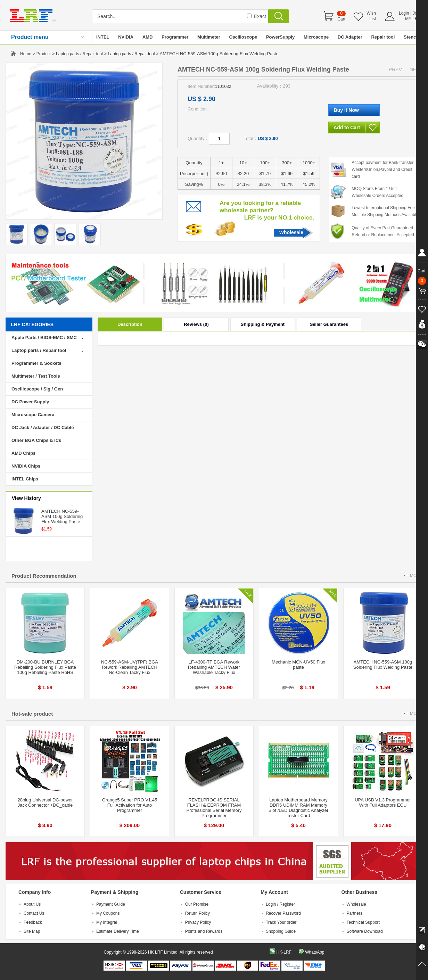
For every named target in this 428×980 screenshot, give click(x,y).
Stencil (411, 37)
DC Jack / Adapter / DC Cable (43, 427)
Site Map (32, 931)
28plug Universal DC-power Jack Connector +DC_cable (45, 802)
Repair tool (383, 37)
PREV (395, 69)
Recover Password (283, 913)
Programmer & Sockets (36, 363)
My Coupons (108, 913)
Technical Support (363, 922)
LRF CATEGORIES (32, 324)
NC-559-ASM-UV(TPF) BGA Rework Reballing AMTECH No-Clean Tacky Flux (130, 667)
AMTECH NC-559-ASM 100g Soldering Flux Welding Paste (62, 516)
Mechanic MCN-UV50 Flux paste (298, 665)
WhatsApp (315, 952)
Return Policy (197, 913)
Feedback (33, 922)
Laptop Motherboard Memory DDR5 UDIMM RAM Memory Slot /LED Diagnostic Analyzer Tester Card (299, 808)
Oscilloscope (243, 37)
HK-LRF (284, 952)
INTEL (103, 37)
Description (130, 324)
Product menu (30, 37)
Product (44, 54)
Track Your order (281, 922)
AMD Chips (23, 453)
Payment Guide (111, 904)
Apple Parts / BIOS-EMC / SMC (44, 337)
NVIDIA (126, 37)
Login (404, 13)
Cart (341, 19)
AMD (148, 37)
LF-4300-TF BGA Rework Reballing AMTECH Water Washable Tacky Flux (214, 667)
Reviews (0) (196, 324)
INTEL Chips (25, 479)
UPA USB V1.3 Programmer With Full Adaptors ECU (383, 802)
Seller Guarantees (329, 324)
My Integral (106, 922)
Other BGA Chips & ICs (36, 440)
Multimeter (209, 37)
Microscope (316, 37)
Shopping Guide (281, 931)
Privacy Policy (198, 922)
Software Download (365, 931)
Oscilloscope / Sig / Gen (37, 389)
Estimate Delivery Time (118, 931)
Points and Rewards (204, 931)
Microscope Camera (33, 415)
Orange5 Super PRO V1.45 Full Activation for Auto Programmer (130, 805)
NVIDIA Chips (26, 466)
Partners (355, 913)
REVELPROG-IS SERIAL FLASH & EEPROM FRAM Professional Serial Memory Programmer (214, 808)
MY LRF (413, 19)
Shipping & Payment (263, 324)
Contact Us (34, 913)
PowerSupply (280, 37)
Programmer (175, 37)
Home (26, 54)
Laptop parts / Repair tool (79, 54)
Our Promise (197, 904)
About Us (32, 904)
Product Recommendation (44, 576)
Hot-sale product (32, 714)
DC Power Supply (30, 402)
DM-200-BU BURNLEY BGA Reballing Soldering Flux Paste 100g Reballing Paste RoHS (45, 667)
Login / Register (280, 904)
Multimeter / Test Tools (36, 376)
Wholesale (291, 232)
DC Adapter (350, 37)
